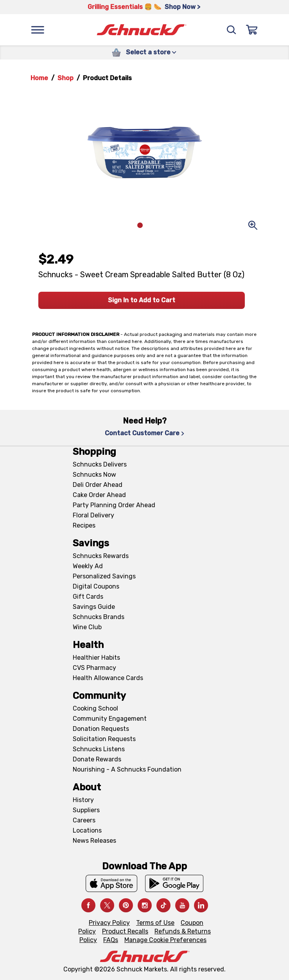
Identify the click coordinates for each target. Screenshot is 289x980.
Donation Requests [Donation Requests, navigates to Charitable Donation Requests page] (101, 729)
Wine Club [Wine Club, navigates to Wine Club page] (87, 627)
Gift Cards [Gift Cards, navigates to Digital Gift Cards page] (88, 597)
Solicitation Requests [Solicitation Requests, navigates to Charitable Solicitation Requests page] (104, 739)
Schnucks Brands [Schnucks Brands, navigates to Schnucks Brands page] (99, 617)
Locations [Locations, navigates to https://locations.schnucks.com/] (87, 830)
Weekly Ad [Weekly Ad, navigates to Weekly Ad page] (88, 566)
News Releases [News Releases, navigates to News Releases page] (94, 841)
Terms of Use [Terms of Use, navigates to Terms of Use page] (155, 923)
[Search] (232, 30)
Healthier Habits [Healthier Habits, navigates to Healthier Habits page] (96, 658)
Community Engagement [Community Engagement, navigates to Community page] (110, 719)
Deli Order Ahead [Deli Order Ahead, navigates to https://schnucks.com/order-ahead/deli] (98, 485)
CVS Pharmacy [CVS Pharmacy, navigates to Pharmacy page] (94, 668)
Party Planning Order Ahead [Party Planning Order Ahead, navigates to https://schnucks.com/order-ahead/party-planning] (114, 505)
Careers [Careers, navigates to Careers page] (84, 820)
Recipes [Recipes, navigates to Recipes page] (84, 525)
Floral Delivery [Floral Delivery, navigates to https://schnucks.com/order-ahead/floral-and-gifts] (93, 515)
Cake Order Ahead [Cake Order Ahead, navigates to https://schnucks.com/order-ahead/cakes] (99, 495)
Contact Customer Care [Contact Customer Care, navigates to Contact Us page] (144, 433)
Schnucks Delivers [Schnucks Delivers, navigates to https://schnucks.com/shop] (100, 464)
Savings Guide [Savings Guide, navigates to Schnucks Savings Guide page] (94, 607)
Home (39, 78)
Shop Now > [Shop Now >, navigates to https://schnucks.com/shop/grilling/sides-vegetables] (182, 7)
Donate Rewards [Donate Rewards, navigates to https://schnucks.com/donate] (97, 759)
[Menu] (38, 30)
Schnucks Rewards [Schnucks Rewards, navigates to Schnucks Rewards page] (101, 556)
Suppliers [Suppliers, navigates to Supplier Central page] (86, 810)
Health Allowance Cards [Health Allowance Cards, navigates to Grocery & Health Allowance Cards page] (108, 678)
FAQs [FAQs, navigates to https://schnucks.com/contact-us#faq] (111, 940)
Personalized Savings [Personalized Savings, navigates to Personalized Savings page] (104, 576)
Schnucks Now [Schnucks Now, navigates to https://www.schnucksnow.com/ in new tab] (94, 475)
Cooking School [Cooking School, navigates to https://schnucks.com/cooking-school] (95, 708)
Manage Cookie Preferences (165, 940)
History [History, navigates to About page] (83, 800)
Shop (66, 78)
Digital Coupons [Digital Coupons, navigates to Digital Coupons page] (96, 586)
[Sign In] (252, 30)
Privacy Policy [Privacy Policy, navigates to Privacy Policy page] (109, 923)
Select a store (151, 52)
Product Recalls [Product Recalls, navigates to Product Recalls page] (125, 931)
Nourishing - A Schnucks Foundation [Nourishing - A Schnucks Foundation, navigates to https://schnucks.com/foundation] (127, 769)
